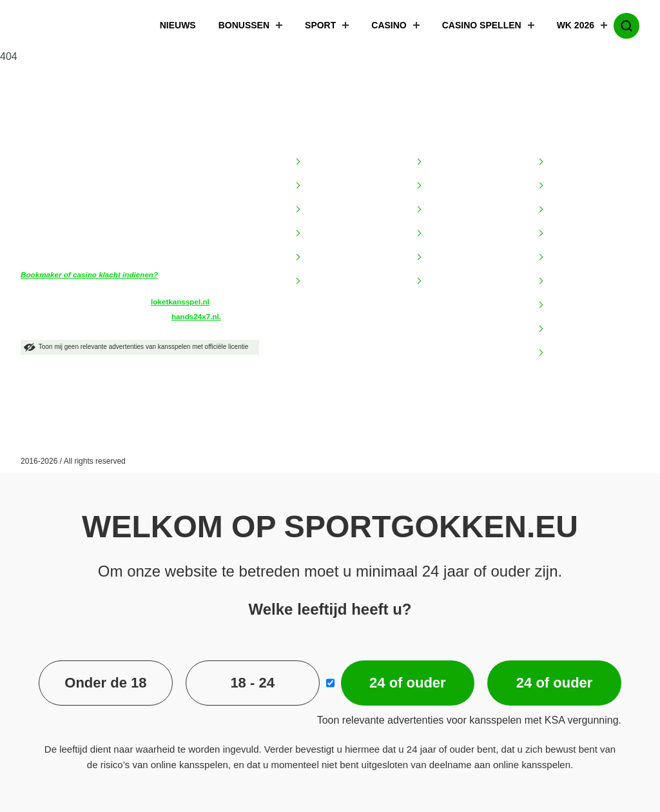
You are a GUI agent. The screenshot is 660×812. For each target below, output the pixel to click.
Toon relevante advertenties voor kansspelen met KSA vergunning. (469, 720)
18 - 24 (252, 683)
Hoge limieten (575, 257)
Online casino (575, 281)
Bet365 (440, 162)
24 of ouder (408, 683)
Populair (559, 135)
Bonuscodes (572, 233)
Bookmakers (448, 135)
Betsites (563, 186)
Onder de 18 (105, 683)
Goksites (565, 162)
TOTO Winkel (574, 305)
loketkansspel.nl (180, 302)
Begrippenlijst (331, 186)
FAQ (313, 233)
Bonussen (236, 26)
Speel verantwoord (342, 281)
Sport (312, 26)
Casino (381, 26)
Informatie (320, 135)
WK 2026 (568, 26)
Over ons (323, 257)
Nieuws (170, 26)
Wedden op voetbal (586, 329)
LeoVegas (445, 257)
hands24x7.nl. (196, 316)
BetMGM (443, 186)
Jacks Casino (452, 233)
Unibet (438, 281)
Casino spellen (474, 26)
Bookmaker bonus (584, 210)
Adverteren (326, 162)
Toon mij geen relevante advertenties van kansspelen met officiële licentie (136, 347)
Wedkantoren (574, 353)
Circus (438, 210)
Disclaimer (325, 210)
